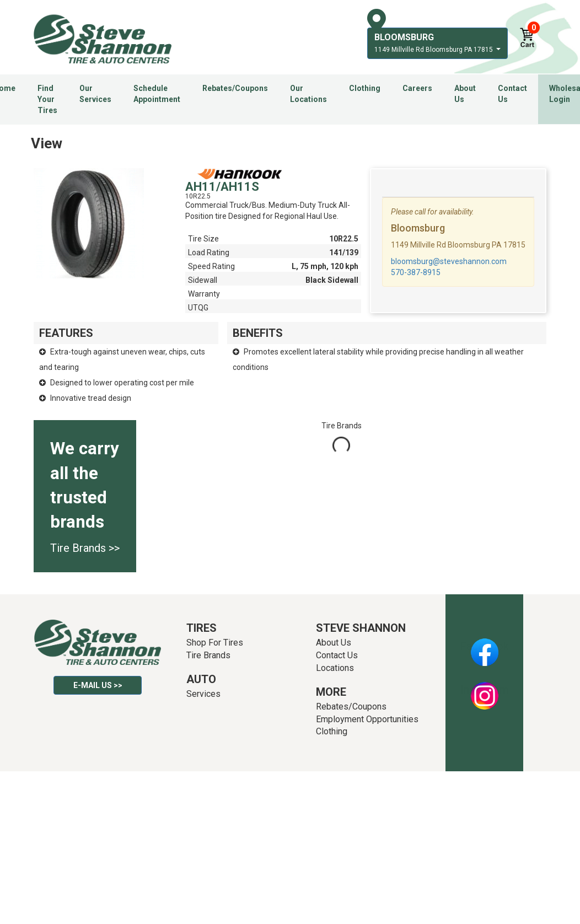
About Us (465, 94)
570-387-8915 (416, 272)
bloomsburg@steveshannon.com (449, 261)
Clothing (365, 88)
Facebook (484, 646)
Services (203, 694)
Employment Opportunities (367, 719)
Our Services (95, 94)
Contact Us (512, 94)
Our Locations (308, 94)
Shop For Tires (215, 643)
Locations (335, 668)
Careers (417, 88)
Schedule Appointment (157, 94)
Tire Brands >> (85, 548)
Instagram (485, 690)
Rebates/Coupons (235, 88)
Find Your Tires (47, 99)
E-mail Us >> (98, 685)
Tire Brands (208, 655)
